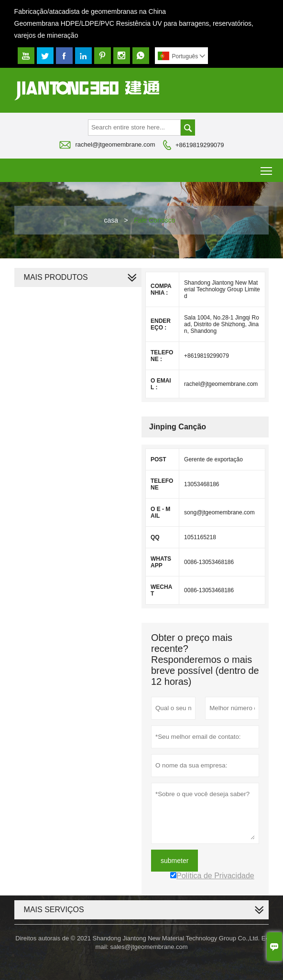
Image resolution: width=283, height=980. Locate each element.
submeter (174, 861)
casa (111, 220)
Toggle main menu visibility (267, 167)
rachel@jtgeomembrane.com (115, 144)
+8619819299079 (200, 145)
